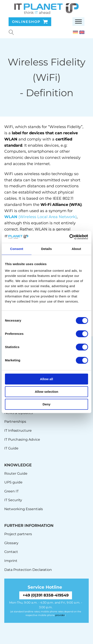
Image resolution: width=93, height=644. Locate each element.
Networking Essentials (24, 509)
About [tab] (76, 249)
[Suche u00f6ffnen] (11, 32)
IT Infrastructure (18, 431)
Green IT (11, 491)
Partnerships (15, 422)
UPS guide (13, 482)
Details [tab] (46, 249)
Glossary (11, 543)
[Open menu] (78, 22)
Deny (47, 404)
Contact (11, 552)
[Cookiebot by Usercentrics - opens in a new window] (69, 237)
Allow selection (46, 392)
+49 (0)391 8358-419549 (46, 595)
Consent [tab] (17, 249)
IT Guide (11, 448)
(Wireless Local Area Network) (40, 217)
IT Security (13, 500)
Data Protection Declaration (28, 570)
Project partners (18, 534)
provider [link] (60, 615)
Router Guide (16, 473)
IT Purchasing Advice (22, 439)
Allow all (47, 379)
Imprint (11, 561)
